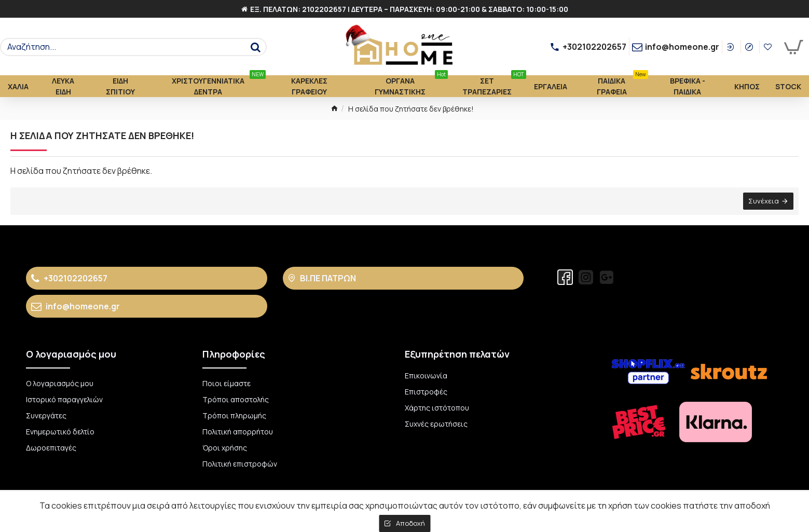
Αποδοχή (410, 523)
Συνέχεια (764, 201)
